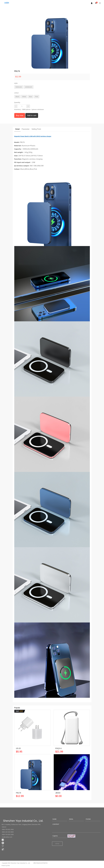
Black (17, 97)
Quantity (17, 102)
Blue (31, 97)
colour (17, 93)
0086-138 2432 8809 (8, 832)
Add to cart (32, 115)
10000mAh (29, 87)
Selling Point (36, 129)
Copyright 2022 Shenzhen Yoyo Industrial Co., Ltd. (16, 863)
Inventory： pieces (22, 109)
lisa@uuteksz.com (7, 837)
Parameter (26, 129)
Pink (37, 97)
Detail (17, 129)
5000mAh (19, 87)
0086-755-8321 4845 (8, 830)
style (16, 83)
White (24, 97)
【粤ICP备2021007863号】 (40, 863)
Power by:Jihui (6, 866)
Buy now (20, 115)
